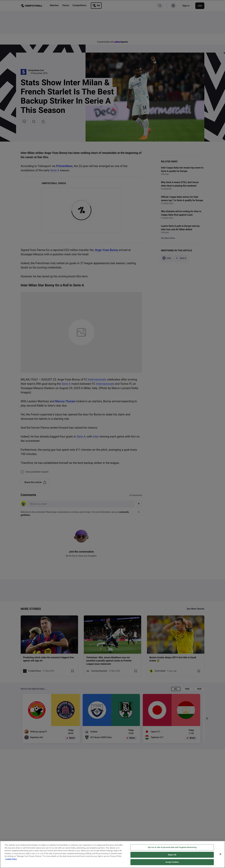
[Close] (220, 854)
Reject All (172, 855)
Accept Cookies (172, 862)
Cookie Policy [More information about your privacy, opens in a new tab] (11, 859)
